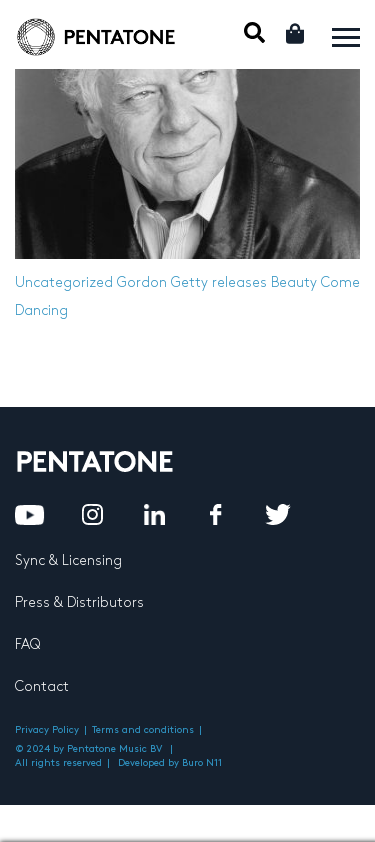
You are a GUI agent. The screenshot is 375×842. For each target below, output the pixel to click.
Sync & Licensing (68, 560)
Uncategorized (64, 282)
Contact (42, 686)
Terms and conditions (143, 730)
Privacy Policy (47, 730)
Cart (296, 33)
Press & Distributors (79, 602)
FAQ (27, 644)
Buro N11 (202, 763)
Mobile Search (254, 32)
